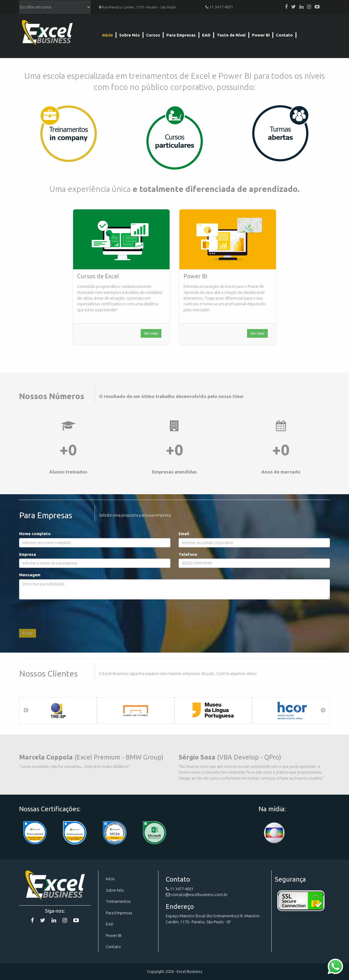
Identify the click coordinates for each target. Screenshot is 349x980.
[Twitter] (294, 7)
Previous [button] (26, 710)
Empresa (28, 554)
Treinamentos (118, 901)
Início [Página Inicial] (108, 35)
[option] (58, 711)
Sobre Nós (130, 35)
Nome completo (35, 534)
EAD (206, 35)
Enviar (28, 633)
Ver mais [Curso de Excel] (151, 333)
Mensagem (30, 575)
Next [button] (323, 710)
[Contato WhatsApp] (335, 966)
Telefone (188, 554)
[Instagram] (309, 7)
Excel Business (47, 34)
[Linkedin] (301, 7)
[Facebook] (286, 7)
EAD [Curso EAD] (110, 924)
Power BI (261, 35)
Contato (284, 35)
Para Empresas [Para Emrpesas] (119, 913)
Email (184, 534)
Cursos (153, 35)
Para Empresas (181, 35)
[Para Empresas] (68, 134)
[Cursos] (174, 137)
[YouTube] (317, 7)
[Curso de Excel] (121, 239)
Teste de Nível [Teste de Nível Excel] (231, 35)
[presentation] (61, 614)
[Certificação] (115, 833)
